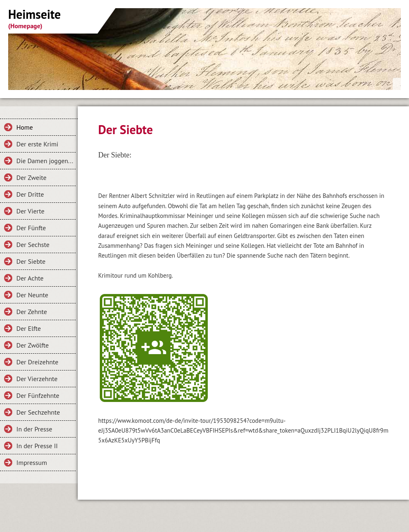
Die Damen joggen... (45, 161)
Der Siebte (31, 261)
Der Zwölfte (33, 345)
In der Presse (34, 429)
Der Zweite (31, 177)
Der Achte (30, 278)
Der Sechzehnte (38, 412)
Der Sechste (33, 245)
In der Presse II (37, 446)
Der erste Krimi (37, 144)
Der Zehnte (32, 312)
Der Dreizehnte (37, 362)
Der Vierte (30, 211)
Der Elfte (29, 328)
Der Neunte (32, 295)
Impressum (32, 462)
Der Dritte (30, 194)
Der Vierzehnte (37, 379)
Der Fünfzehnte (38, 395)
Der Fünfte (31, 228)
